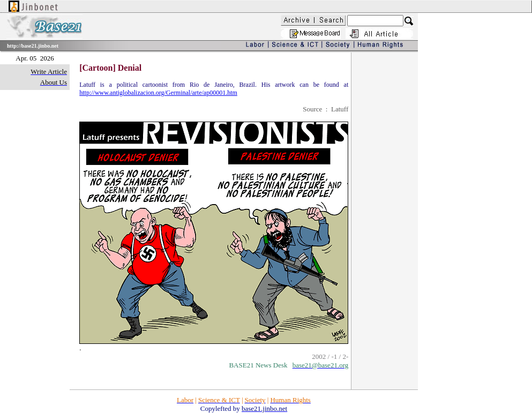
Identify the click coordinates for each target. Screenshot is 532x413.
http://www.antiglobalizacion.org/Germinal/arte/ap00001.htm (158, 93)
